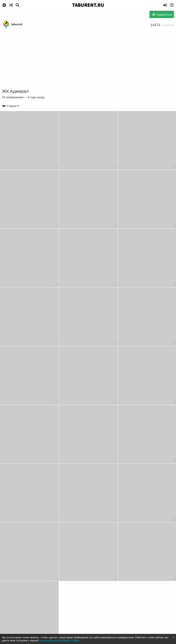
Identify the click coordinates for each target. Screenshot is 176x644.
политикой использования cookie (59, 640)
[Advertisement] (88, 59)
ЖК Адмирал (15, 91)
